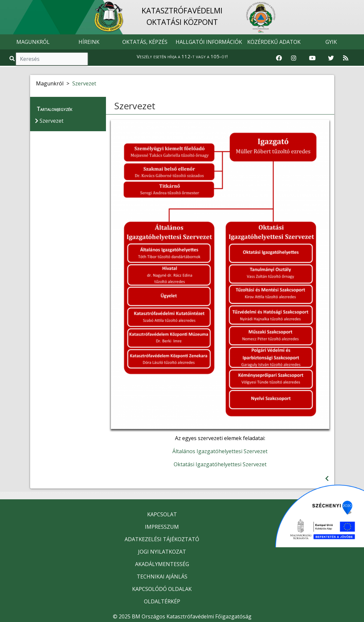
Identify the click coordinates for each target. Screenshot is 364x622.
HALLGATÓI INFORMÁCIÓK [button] (209, 42)
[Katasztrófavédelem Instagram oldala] (294, 58)
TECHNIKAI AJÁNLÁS (162, 577)
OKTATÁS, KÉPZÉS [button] (145, 42)
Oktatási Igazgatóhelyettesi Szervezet (220, 464)
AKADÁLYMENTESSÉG (162, 564)
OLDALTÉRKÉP (162, 601)
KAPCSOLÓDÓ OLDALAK (162, 589)
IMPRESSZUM (162, 527)
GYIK (331, 42)
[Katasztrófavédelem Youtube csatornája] (312, 58)
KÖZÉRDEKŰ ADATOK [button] (274, 42)
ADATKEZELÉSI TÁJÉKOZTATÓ (162, 539)
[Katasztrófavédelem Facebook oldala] (279, 58)
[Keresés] (52, 59)
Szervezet (84, 83)
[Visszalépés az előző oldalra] (327, 479)
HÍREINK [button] (89, 42)
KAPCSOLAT (162, 514)
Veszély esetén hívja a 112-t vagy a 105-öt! (182, 56)
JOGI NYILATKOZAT (162, 552)
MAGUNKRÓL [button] (33, 42)
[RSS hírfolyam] (346, 58)
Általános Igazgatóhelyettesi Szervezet (220, 451)
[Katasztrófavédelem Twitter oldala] (331, 58)
